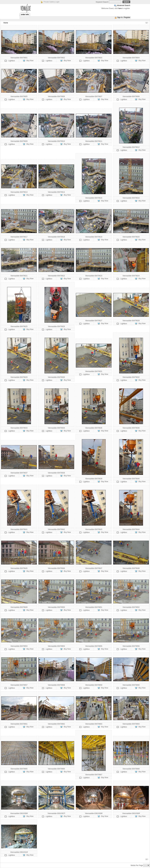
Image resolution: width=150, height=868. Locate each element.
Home (6, 23)
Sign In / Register (124, 17)
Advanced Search (123, 5)
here (120, 8)
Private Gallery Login (51, 2)
